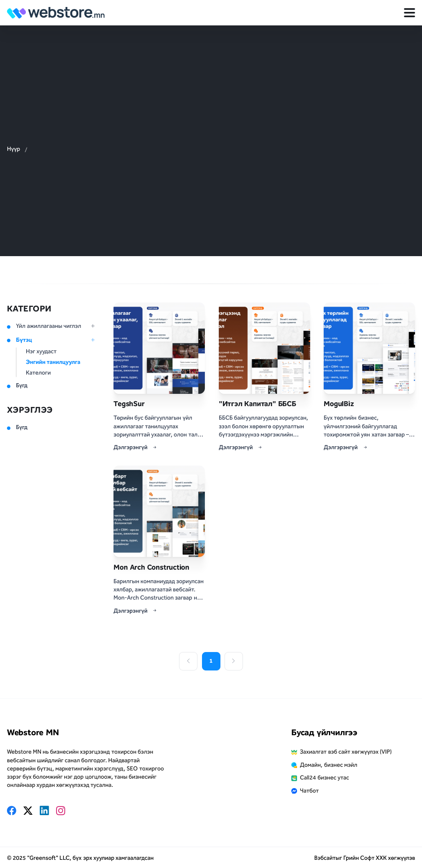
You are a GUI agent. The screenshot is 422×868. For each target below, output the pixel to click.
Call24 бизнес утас (324, 778)
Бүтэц (24, 340)
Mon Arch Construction (151, 567)
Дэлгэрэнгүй (136, 448)
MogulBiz (339, 404)
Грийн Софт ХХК (365, 858)
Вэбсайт (325, 858)
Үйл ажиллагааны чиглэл (48, 326)
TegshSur (129, 404)
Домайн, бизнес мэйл (328, 765)
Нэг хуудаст (41, 351)
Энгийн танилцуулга (53, 362)
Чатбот (309, 791)
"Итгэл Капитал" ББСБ (258, 404)
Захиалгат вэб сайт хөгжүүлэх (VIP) (346, 752)
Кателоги (38, 373)
